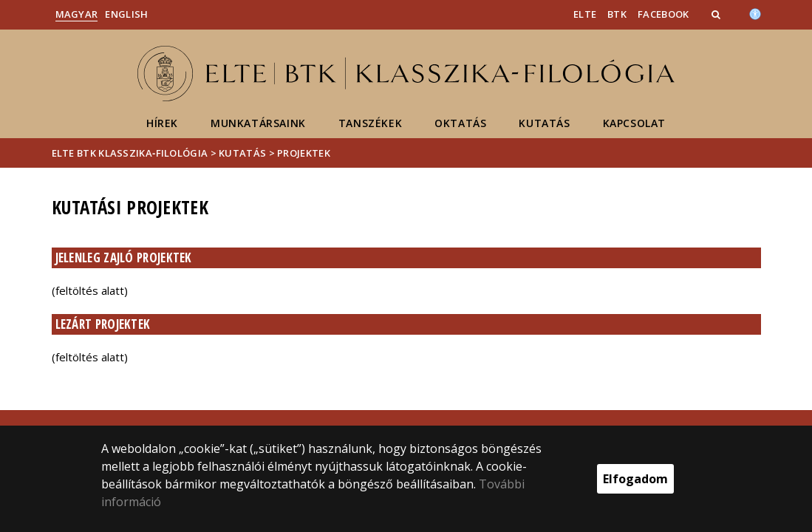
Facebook (663, 14)
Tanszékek (370, 123)
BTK (617, 14)
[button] (717, 14)
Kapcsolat (634, 123)
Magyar (77, 14)
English (126, 14)
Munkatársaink (258, 123)
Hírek (162, 123)
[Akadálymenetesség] (755, 13)
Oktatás (460, 123)
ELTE (585, 14)
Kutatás (544, 123)
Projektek (304, 153)
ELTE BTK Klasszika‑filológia (130, 153)
